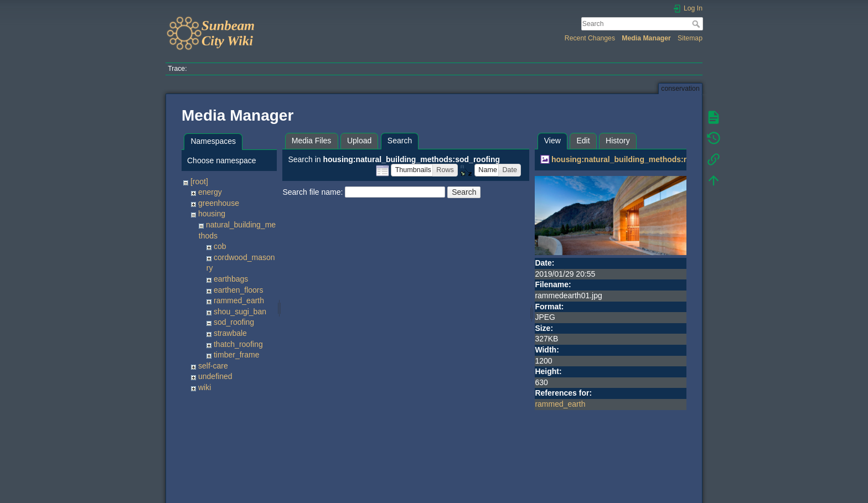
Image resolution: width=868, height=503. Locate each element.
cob (220, 246)
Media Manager (646, 38)
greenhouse (219, 203)
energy (210, 192)
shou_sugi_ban (240, 312)
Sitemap (690, 38)
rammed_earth (239, 300)
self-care (213, 366)
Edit (583, 141)
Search (697, 24)
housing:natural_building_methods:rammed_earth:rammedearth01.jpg (681, 159)
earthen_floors (239, 290)
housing (212, 214)
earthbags (231, 279)
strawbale (230, 333)
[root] (199, 182)
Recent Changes (590, 38)
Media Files (312, 141)
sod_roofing (234, 322)
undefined (215, 376)
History (618, 141)
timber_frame (236, 355)
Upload (359, 141)
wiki (205, 387)
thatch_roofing (238, 344)
